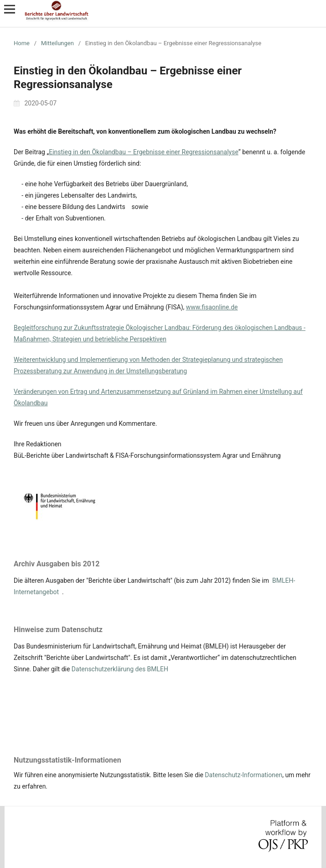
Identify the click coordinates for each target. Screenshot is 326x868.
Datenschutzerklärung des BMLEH (120, 669)
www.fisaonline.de (212, 307)
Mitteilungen (57, 43)
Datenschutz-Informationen (243, 775)
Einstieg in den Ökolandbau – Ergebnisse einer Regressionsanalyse (144, 152)
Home (22, 43)
